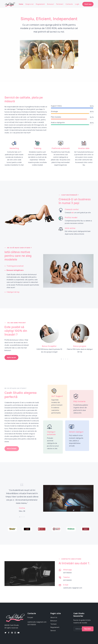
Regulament (40, 4)
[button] (61, 359)
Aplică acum (11, 357)
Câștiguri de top (13, 292)
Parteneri (60, 4)
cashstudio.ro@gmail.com (73, 588)
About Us (54, 617)
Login (77, 4)
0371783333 (67, 573)
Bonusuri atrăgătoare (15, 270)
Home (21, 4)
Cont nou (88, 4)
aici (73, 213)
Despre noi (29, 4)
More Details (12, 449)
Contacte (69, 4)
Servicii (53, 631)
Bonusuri (50, 4)
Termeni (53, 624)
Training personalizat (15, 266)
